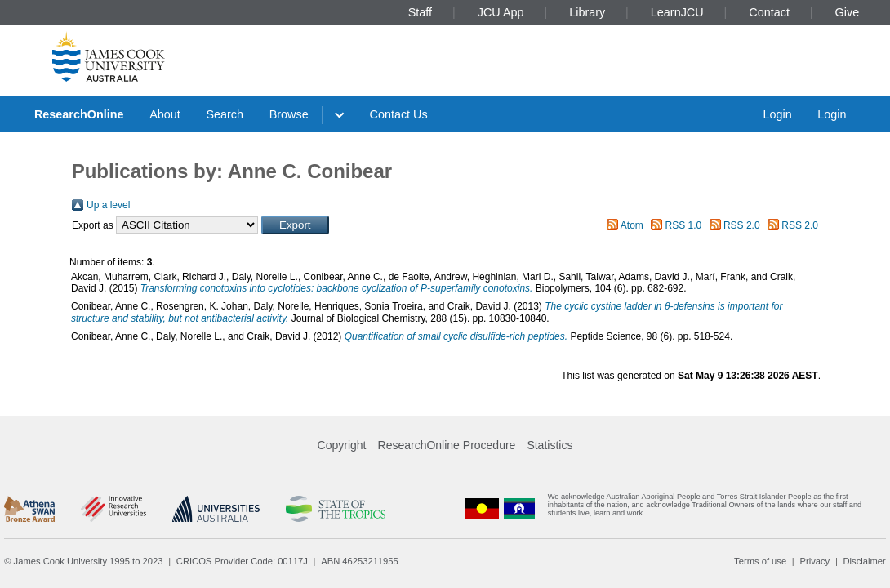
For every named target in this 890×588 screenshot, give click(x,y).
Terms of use (760, 561)
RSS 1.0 (684, 225)
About (165, 114)
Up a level (108, 205)
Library (587, 12)
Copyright (342, 445)
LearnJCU (677, 12)
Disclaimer (865, 561)
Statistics (550, 445)
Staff (420, 12)
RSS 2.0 (742, 225)
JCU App (501, 12)
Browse (289, 114)
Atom (632, 225)
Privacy (814, 561)
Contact (769, 12)
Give (848, 12)
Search (225, 114)
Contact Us (399, 114)
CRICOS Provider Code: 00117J (242, 561)
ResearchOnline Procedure (447, 445)
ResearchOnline (79, 114)
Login (777, 114)
